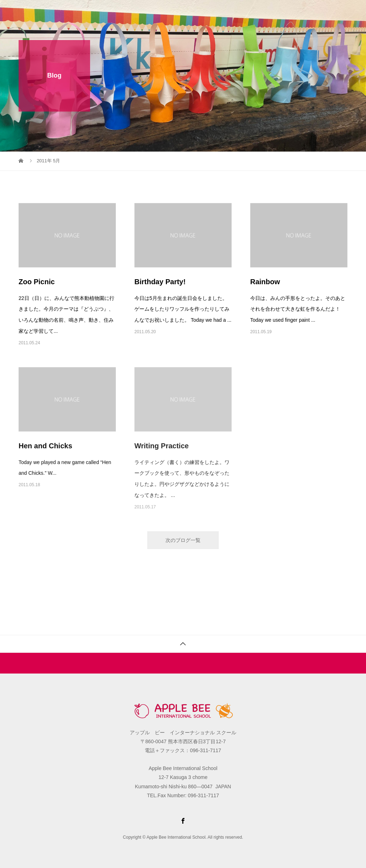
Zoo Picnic (37, 282)
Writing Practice (162, 446)
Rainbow (265, 282)
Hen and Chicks (45, 446)
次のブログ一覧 (183, 540)
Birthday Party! (160, 282)
